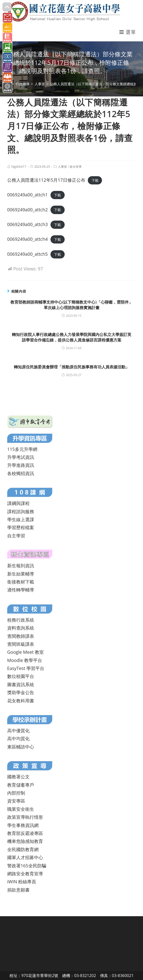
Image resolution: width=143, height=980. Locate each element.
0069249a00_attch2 (27, 210)
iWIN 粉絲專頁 (22, 882)
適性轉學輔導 (21, 590)
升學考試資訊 (21, 457)
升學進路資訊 (21, 465)
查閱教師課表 (21, 636)
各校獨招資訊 (21, 473)
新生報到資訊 (21, 566)
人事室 (62, 167)
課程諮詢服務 (21, 511)
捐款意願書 (18, 890)
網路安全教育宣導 (25, 874)
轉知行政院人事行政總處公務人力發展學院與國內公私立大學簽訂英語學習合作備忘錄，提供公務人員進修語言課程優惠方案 (72, 337)
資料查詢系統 (21, 628)
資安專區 (16, 801)
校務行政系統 (21, 620)
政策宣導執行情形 (25, 817)
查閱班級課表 (21, 644)
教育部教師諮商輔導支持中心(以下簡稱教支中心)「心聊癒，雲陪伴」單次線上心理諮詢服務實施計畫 (71, 305)
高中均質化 (18, 738)
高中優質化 (18, 731)
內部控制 (16, 793)
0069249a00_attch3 (27, 224)
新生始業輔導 (21, 574)
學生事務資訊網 (23, 825)
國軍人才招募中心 (25, 857)
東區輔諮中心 (21, 747)
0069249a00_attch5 (27, 254)
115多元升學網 (22, 449)
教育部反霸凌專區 (25, 833)
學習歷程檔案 (21, 527)
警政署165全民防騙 (27, 866)
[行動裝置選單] (128, 32)
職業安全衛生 (21, 809)
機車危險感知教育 (25, 841)
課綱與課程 (18, 503)
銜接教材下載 (21, 582)
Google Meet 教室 (25, 652)
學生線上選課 (21, 519)
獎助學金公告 (21, 692)
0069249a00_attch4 (27, 239)
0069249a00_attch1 (27, 195)
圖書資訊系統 (21, 684)
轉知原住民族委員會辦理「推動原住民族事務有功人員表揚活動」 (72, 367)
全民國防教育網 (23, 849)
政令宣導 (76, 167)
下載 (95, 180)
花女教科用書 (21, 701)
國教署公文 (18, 777)
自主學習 (16, 536)
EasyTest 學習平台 (26, 668)
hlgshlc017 (19, 167)
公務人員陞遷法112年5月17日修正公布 (46, 180)
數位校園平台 (21, 676)
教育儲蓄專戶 (21, 785)
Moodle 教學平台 (25, 660)
